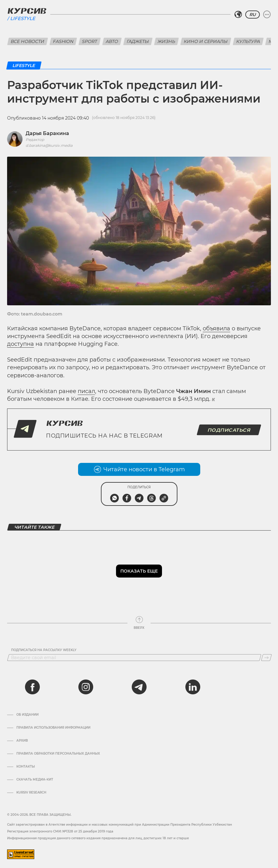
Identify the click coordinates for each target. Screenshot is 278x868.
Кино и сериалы (206, 41)
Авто (112, 41)
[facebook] (32, 687)
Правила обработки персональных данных (58, 754)
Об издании (27, 715)
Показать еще (139, 571)
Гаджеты (138, 41)
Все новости (28, 41)
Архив (22, 741)
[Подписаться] (266, 658)
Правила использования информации (53, 728)
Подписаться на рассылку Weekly (44, 650)
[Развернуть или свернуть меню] (267, 15)
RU (253, 15)
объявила (216, 328)
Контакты (26, 767)
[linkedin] (193, 687)
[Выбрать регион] (238, 15)
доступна (21, 344)
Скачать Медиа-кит (35, 780)
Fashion (63, 41)
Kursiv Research (31, 793)
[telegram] (139, 687)
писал (86, 391)
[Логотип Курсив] (27, 11)
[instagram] (86, 687)
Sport (90, 41)
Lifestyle (23, 18)
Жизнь (166, 41)
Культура (248, 41)
